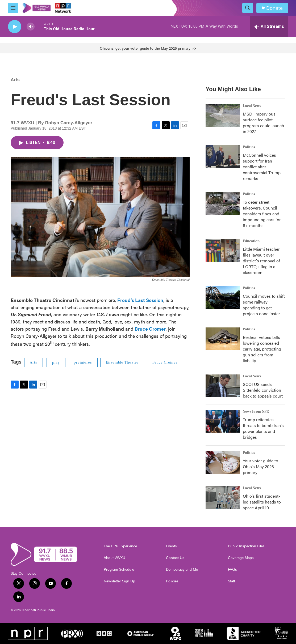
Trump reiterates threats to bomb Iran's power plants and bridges (263, 428)
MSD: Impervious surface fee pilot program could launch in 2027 (263, 123)
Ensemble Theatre (122, 362)
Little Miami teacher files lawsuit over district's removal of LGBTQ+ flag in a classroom (261, 261)
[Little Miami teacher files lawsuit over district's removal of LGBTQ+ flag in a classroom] (223, 251)
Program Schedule (119, 569)
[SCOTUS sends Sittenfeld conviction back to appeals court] (223, 386)
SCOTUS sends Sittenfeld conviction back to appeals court (263, 390)
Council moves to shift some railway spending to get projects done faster (264, 305)
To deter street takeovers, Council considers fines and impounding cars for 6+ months (262, 214)
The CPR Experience (120, 546)
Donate (274, 8)
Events (171, 546)
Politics (249, 147)
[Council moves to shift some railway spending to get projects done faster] (223, 298)
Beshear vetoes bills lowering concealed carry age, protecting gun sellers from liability (262, 349)
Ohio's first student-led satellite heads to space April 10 (262, 502)
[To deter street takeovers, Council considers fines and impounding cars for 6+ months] (223, 204)
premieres (83, 362)
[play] (15, 27)
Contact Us (175, 558)
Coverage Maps (241, 558)
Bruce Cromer (165, 362)
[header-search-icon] (248, 8)
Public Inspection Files (246, 546)
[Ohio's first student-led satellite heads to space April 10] (223, 498)
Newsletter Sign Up (119, 581)
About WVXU (114, 558)
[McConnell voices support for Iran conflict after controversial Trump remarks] (223, 157)
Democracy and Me (182, 569)
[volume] (31, 27)
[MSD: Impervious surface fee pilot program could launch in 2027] (223, 116)
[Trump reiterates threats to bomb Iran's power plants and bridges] (223, 421)
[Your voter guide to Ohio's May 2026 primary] (223, 462)
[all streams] (269, 27)
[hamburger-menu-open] (13, 8)
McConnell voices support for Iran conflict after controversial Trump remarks (262, 167)
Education (251, 241)
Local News (252, 106)
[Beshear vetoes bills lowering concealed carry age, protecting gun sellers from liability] (223, 339)
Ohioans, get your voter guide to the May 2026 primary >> (148, 48)
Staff (232, 581)
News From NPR (256, 412)
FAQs (232, 569)
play (56, 362)
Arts (15, 80)
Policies (172, 581)
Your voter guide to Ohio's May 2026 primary (260, 466)
